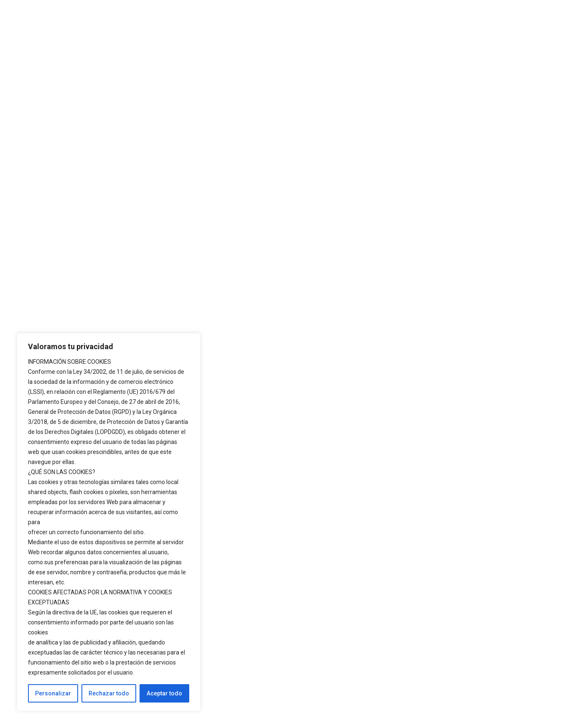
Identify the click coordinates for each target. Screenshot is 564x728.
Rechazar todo (109, 693)
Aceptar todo (164, 693)
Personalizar (53, 693)
